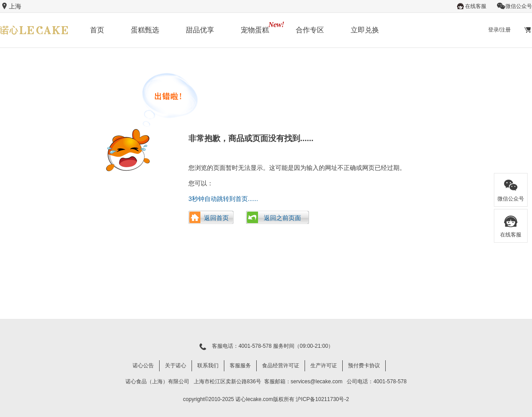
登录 (493, 30)
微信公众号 (514, 6)
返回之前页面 (282, 218)
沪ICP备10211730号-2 (322, 399)
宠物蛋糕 (255, 30)
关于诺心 (176, 366)
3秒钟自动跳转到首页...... (223, 199)
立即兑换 (365, 30)
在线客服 (471, 6)
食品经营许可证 (281, 366)
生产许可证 (324, 366)
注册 (505, 30)
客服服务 (240, 366)
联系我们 (208, 366)
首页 (97, 30)
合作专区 (310, 30)
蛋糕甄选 (145, 30)
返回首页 (216, 218)
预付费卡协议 (364, 366)
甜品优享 (200, 30)
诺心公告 (143, 366)
